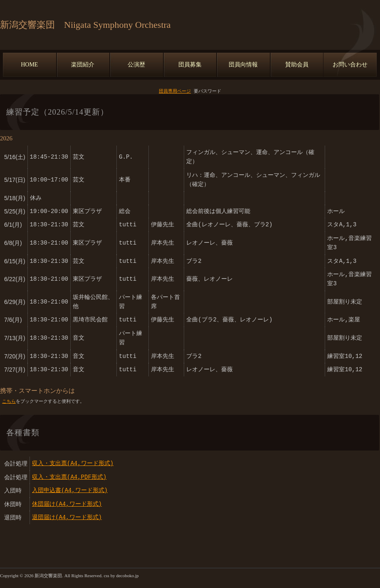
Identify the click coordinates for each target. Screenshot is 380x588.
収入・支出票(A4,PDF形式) (69, 478)
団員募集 (190, 65)
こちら (9, 402)
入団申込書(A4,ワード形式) (70, 491)
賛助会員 (297, 65)
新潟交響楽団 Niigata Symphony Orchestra (85, 25)
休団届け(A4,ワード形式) (67, 505)
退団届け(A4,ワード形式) (67, 518)
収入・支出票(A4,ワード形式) (73, 464)
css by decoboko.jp (121, 576)
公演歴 (136, 65)
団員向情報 (243, 65)
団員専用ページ (175, 91)
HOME (29, 65)
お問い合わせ (350, 65)
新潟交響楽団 (48, 576)
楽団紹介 (83, 65)
